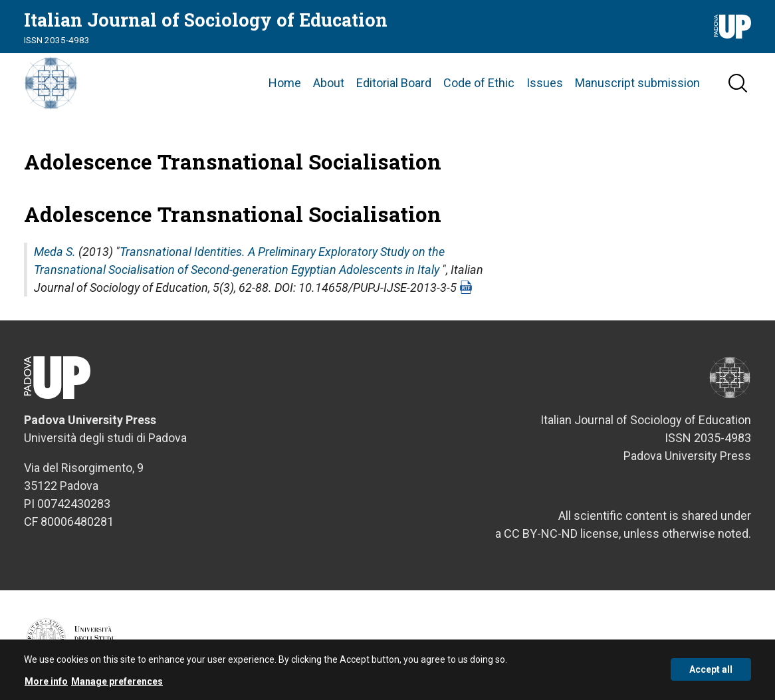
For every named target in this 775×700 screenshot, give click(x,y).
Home (285, 83)
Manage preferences (117, 685)
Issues (545, 83)
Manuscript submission (637, 83)
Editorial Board (394, 83)
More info (46, 685)
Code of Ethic (479, 83)
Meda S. (55, 252)
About (329, 83)
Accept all (711, 673)
